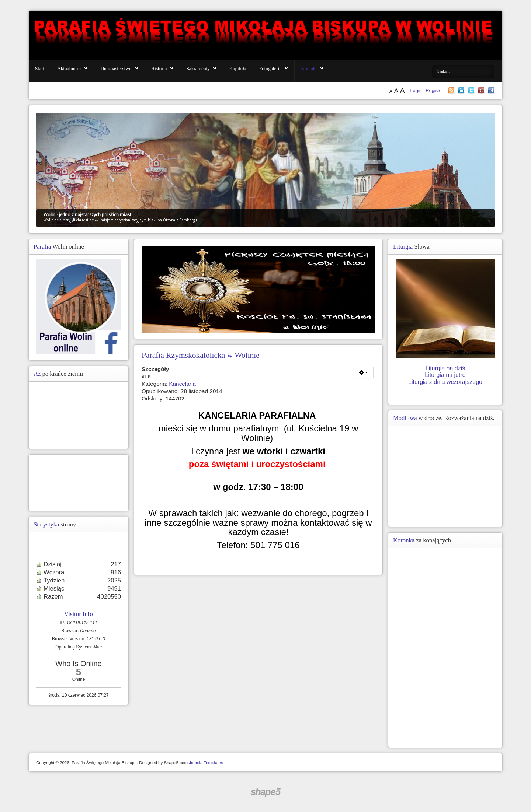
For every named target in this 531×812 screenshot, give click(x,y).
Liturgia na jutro (445, 375)
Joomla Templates (206, 763)
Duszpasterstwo (116, 68)
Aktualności (69, 68)
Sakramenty (198, 68)
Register (434, 90)
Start (40, 68)
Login (417, 90)
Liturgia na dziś (445, 368)
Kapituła (238, 68)
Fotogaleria (270, 68)
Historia (159, 68)
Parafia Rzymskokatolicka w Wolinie (201, 355)
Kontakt (309, 68)
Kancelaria (182, 384)
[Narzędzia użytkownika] (364, 372)
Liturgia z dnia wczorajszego (445, 382)
